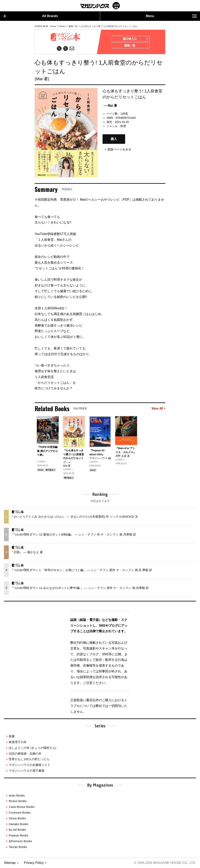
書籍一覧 (73, 26)
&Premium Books (20, 841)
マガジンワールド (100, 6)
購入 (114, 139)
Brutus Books (18, 801)
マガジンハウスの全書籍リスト (30, 765)
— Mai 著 (110, 106)
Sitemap (10, 863)
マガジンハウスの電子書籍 (27, 771)
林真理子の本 (18, 742)
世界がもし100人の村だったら (29, 759)
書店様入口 (135, 39)
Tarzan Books (18, 847)
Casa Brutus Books (22, 807)
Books (62, 26)
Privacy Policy (34, 863)
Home (53, 26)
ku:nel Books (17, 830)
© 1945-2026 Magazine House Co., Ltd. (165, 863)
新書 (12, 736)
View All (158, 409)
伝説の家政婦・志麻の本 (25, 754)
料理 (123, 127)
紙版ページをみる (119, 149)
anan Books (17, 796)
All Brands (31, 16)
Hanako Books (19, 824)
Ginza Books (17, 818)
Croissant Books (20, 813)
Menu (171, 16)
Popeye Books (18, 836)
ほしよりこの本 (32, 748)
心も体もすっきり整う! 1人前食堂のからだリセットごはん (109, 26)
